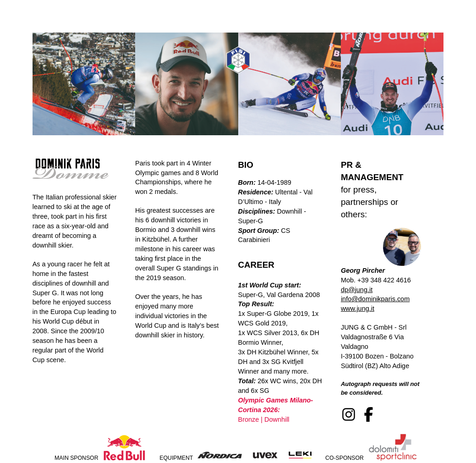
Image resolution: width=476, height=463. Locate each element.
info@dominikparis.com (375, 299)
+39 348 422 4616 (384, 280)
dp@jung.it (357, 290)
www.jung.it (358, 309)
